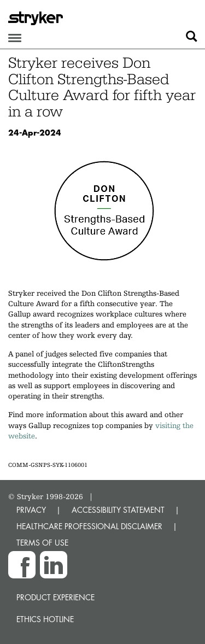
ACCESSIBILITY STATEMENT (118, 510)
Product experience (55, 597)
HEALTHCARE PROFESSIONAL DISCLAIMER (89, 526)
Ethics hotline (45, 619)
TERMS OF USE (42, 543)
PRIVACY (31, 510)
